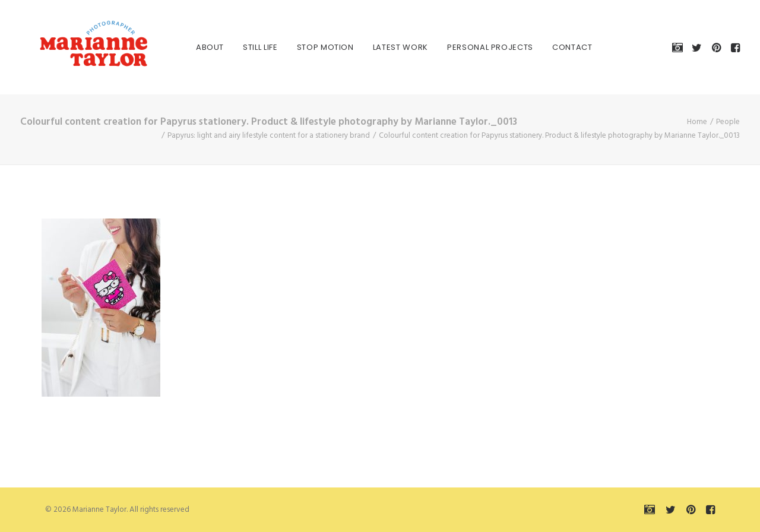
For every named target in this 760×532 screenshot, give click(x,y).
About (196, 47)
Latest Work (386, 47)
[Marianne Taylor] (76, 47)
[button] (680, 47)
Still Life (246, 47)
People (728, 122)
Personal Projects (476, 47)
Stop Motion (311, 47)
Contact (558, 47)
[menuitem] (196, 47)
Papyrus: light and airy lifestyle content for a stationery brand (269, 136)
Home (697, 122)
